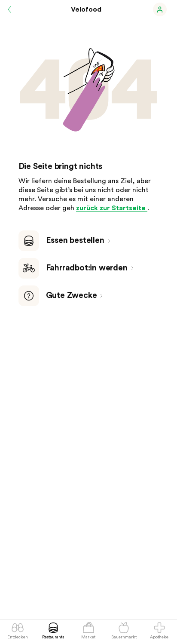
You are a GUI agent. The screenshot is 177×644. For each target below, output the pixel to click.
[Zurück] (9, 9)
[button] (160, 9)
